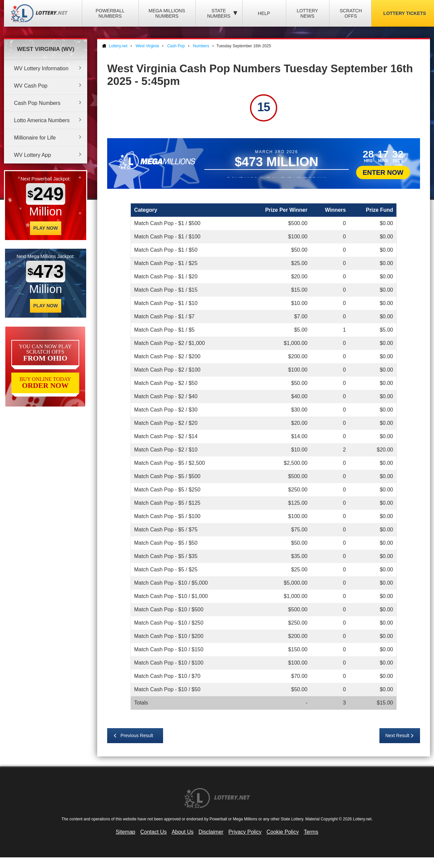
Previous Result (137, 735)
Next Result (397, 735)
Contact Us (154, 832)
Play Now (46, 228)
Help (264, 13)
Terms (311, 832)
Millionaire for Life (35, 138)
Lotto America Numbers (42, 120)
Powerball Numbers (110, 13)
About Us (183, 832)
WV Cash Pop (31, 86)
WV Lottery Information (41, 68)
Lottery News (307, 13)
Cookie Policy (283, 832)
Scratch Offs (351, 13)
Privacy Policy (245, 832)
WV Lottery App (32, 155)
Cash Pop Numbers (37, 103)
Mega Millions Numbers (167, 13)
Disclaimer (211, 832)
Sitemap (126, 832)
